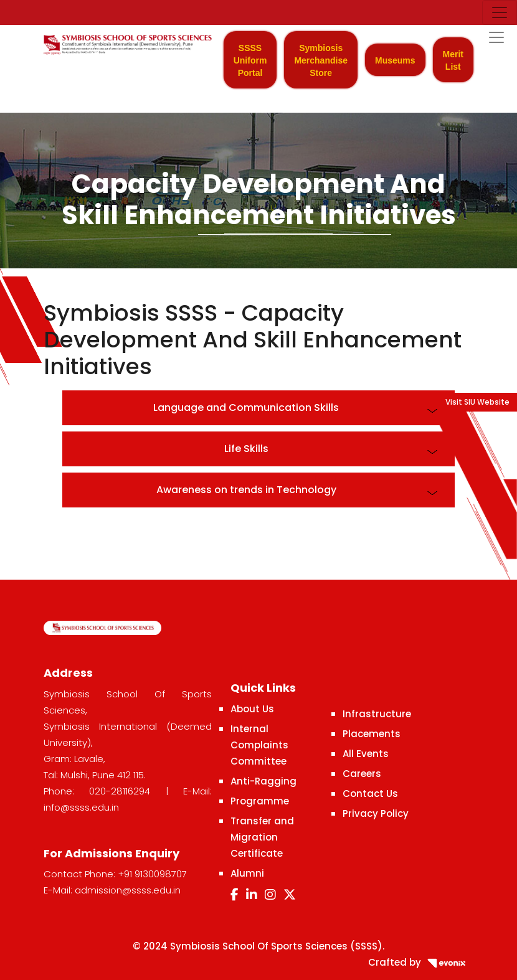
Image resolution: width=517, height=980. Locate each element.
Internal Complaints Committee (259, 745)
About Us (252, 709)
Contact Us (370, 794)
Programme (260, 801)
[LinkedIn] (252, 895)
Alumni (247, 873)
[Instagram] (270, 895)
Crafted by (421, 962)
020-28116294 (120, 791)
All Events (366, 754)
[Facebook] (235, 895)
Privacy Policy (376, 813)
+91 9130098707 (152, 874)
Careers (362, 774)
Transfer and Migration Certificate (262, 837)
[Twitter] (290, 895)
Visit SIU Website (477, 402)
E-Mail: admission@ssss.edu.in (112, 890)
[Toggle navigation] (500, 12)
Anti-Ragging (263, 781)
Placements (372, 734)
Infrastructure (377, 714)
